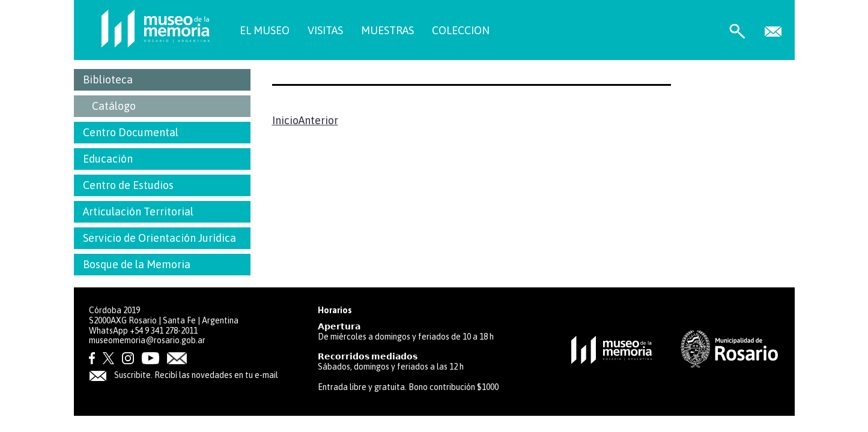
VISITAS (325, 30)
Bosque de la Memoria (137, 264)
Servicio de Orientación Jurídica (159, 238)
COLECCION (461, 30)
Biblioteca (108, 79)
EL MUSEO (265, 30)
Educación (108, 159)
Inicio (285, 120)
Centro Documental (131, 132)
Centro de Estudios (128, 185)
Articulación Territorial (138, 211)
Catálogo (114, 106)
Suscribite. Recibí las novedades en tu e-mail (184, 375)
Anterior (318, 120)
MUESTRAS (387, 30)
